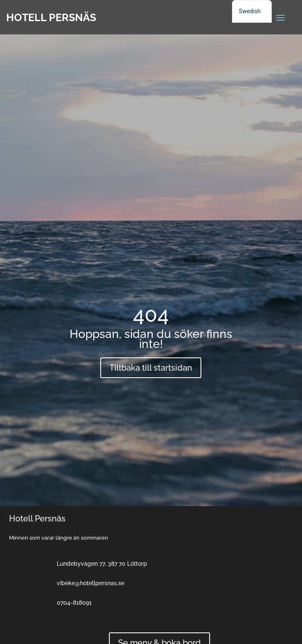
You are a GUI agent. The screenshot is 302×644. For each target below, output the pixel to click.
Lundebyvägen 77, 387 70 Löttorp (102, 564)
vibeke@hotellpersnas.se (91, 583)
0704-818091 (74, 603)
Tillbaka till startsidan (151, 368)
